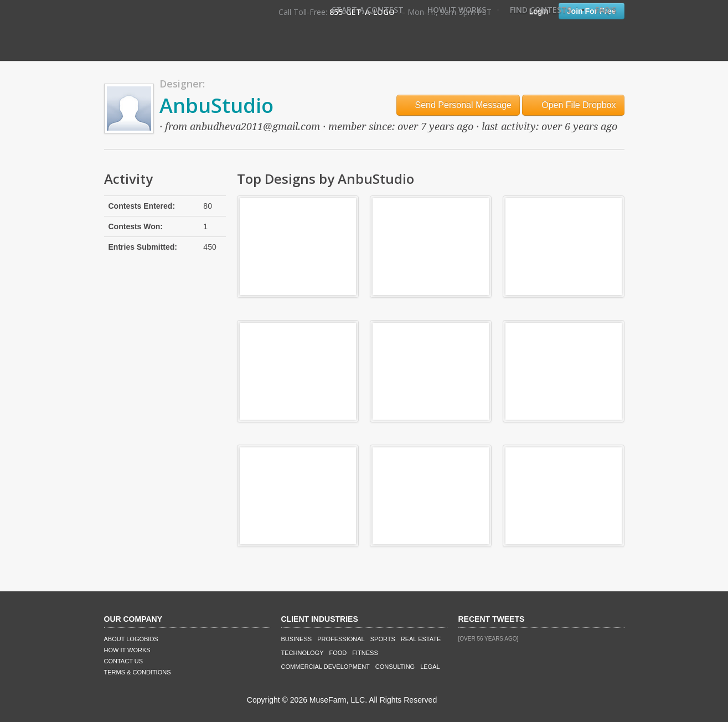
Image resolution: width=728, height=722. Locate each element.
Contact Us (124, 661)
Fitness (365, 653)
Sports (383, 639)
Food (338, 653)
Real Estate (421, 639)
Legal (430, 667)
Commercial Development (326, 667)
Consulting (395, 667)
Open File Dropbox (573, 105)
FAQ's (606, 10)
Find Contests (541, 10)
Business (297, 639)
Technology (303, 653)
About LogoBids (131, 639)
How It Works (457, 10)
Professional (341, 639)
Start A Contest (368, 10)
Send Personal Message (458, 105)
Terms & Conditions (138, 672)
